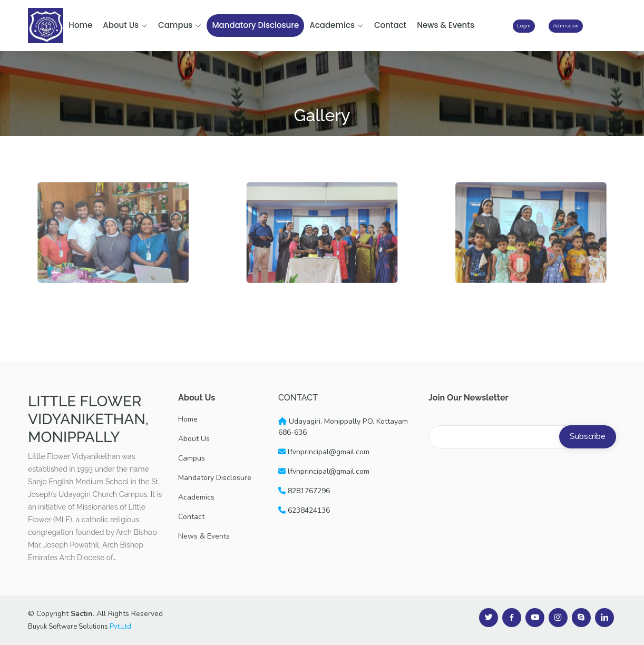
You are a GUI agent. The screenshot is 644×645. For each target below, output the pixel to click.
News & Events (446, 25)
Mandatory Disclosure (255, 25)
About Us (125, 25)
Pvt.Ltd (120, 627)
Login (524, 26)
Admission (566, 26)
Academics (336, 25)
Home (80, 25)
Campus (180, 25)
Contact (390, 25)
